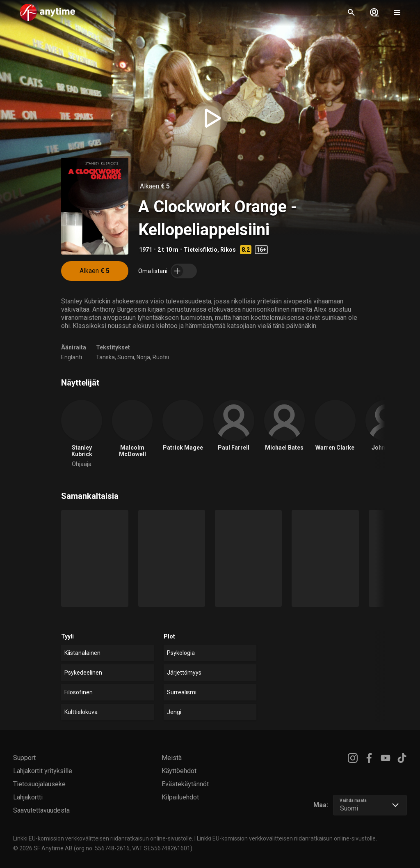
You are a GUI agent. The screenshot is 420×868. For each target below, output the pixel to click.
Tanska (105, 357)
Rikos (228, 250)
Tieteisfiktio (201, 250)
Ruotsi (161, 357)
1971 (146, 250)
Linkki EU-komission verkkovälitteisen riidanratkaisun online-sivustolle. (103, 838)
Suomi (126, 357)
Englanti (72, 357)
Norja (143, 357)
